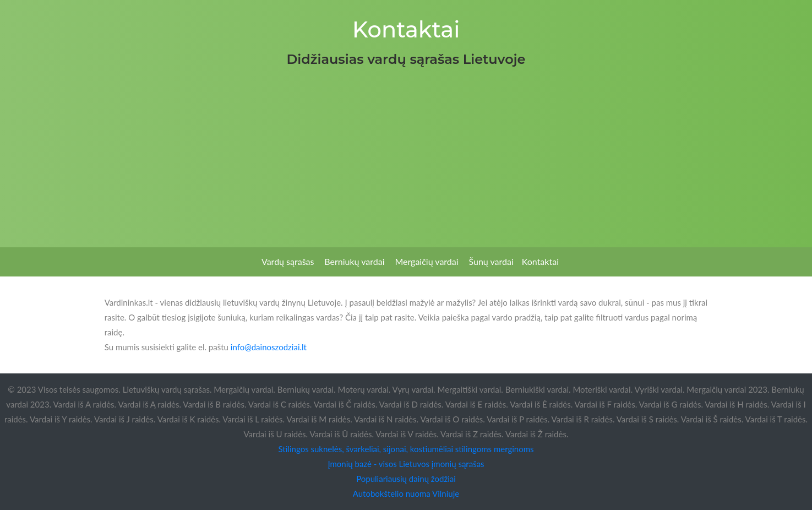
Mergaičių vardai (426, 261)
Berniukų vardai (354, 261)
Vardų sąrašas (288, 261)
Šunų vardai (491, 261)
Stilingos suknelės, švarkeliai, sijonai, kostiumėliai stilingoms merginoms (406, 449)
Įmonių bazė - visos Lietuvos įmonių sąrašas (406, 464)
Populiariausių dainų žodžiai (406, 479)
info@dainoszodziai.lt (269, 347)
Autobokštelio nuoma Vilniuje (406, 493)
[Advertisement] (406, 154)
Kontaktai (540, 261)
